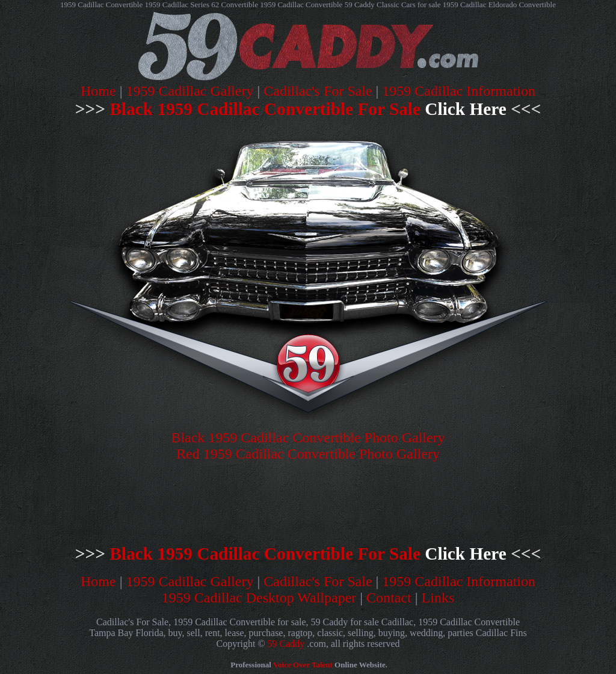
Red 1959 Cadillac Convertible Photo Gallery (308, 454)
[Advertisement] (217, 502)
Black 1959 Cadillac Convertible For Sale (308, 109)
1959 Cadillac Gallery (190, 91)
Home (98, 91)
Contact (389, 598)
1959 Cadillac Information (459, 91)
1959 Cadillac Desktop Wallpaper (259, 598)
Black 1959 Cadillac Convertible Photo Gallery (308, 437)
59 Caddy (286, 644)
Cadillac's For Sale (318, 91)
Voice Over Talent (303, 665)
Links (438, 598)
